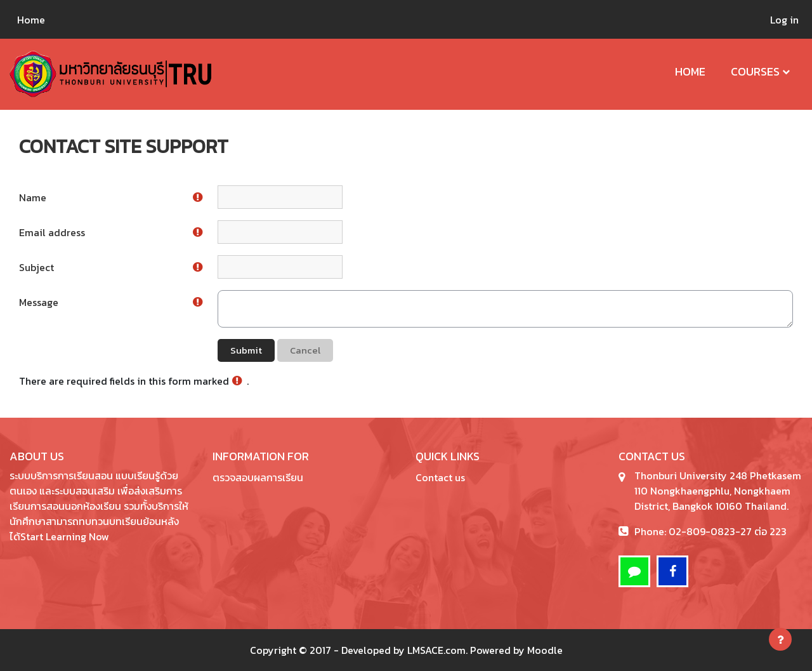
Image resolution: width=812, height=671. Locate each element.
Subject (36, 267)
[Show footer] (780, 639)
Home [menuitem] (31, 20)
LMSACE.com (436, 650)
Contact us (440, 477)
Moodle (545, 650)
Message (39, 302)
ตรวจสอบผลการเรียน (258, 477)
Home (690, 71)
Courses (755, 71)
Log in (784, 20)
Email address (52, 232)
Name (33, 197)
